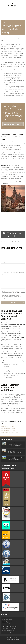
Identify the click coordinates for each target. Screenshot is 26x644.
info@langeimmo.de (10, 630)
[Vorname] (7, 256)
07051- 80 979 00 (8, 9)
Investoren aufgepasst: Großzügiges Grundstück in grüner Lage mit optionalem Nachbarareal (16, 458)
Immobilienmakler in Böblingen (9, 425)
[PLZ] (7, 266)
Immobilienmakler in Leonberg (9, 428)
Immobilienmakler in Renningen (9, 430)
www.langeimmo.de (11, 632)
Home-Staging (8, 173)
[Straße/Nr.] (13, 263)
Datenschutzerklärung (11, 291)
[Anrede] (7, 253)
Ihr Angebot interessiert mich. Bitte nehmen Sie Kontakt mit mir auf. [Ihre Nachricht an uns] (13, 280)
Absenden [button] (13, 303)
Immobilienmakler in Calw (7, 427)
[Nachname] (20, 256)
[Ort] (20, 266)
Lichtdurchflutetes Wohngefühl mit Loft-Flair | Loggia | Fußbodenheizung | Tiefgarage (15, 451)
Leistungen (9, 39)
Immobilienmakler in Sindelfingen (9, 432)
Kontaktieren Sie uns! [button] (12, 124)
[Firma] (13, 259)
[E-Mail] (20, 269)
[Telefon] (7, 269)
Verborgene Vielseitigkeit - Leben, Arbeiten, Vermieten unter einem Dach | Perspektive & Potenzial (15, 444)
